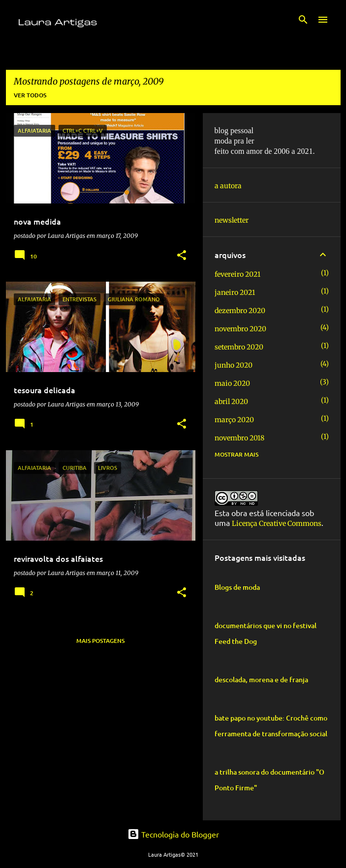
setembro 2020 (239, 347)
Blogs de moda (237, 587)
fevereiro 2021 (237, 274)
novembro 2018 (239, 438)
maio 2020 (232, 383)
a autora (228, 186)
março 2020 (234, 420)
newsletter (232, 220)
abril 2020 (231, 402)
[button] (182, 256)
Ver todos (30, 95)
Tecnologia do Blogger (173, 834)
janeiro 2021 (235, 292)
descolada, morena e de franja (261, 680)
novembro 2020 (240, 329)
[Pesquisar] (303, 20)
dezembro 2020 (240, 311)
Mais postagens (100, 641)
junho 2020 (234, 365)
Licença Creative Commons (277, 523)
